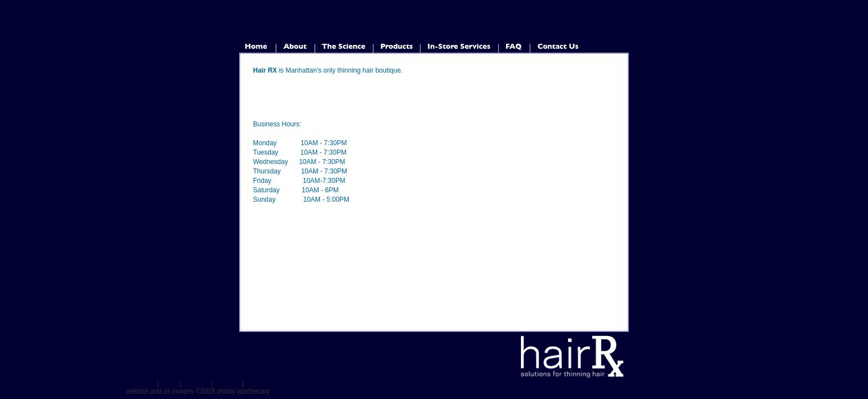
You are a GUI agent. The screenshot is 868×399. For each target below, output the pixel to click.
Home (146, 383)
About (169, 383)
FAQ (252, 383)
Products (196, 383)
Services (228, 383)
